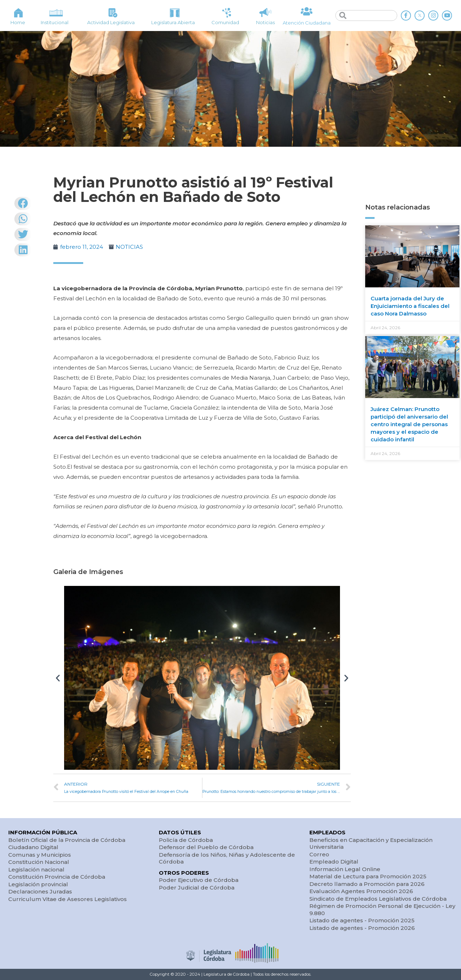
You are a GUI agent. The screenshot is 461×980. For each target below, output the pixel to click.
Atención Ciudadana (307, 23)
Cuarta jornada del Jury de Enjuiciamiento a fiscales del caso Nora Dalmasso (410, 306)
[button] (58, 678)
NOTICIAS (129, 247)
